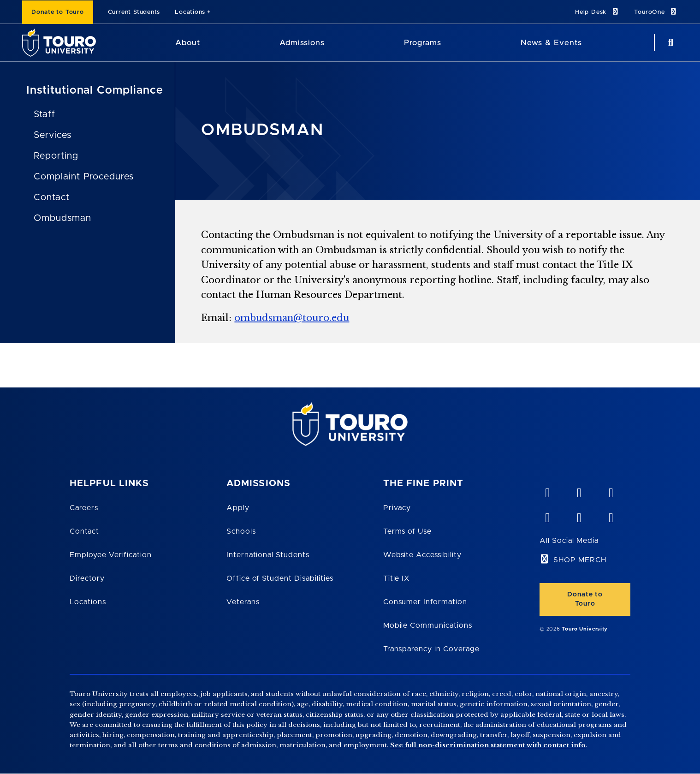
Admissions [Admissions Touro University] (302, 43)
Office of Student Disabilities (280, 578)
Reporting (56, 156)
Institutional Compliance (95, 90)
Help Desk (597, 12)
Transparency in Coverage (431, 649)
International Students (268, 555)
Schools (241, 531)
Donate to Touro (58, 12)
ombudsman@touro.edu (292, 318)
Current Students (134, 12)
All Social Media (569, 541)
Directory (87, 578)
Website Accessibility (422, 555)
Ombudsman (62, 218)
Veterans (243, 602)
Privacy (397, 508)
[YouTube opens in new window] (579, 491)
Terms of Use (408, 531)
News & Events (551, 43)
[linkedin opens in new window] (611, 491)
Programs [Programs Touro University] (423, 43)
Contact (52, 197)
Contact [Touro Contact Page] (84, 531)
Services (53, 135)
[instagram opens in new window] (611, 516)
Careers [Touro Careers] (84, 508)
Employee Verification (111, 555)
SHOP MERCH (580, 560)
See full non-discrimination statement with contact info (488, 745)
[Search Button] (670, 43)
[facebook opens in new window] (547, 516)
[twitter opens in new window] (579, 516)
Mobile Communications (428, 625)
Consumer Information (425, 602)
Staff (44, 114)
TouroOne (656, 12)
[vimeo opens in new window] (547, 491)
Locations (190, 12)
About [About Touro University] (188, 43)
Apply (238, 508)
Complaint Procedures (84, 177)
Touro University (585, 629)
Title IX (397, 578)
